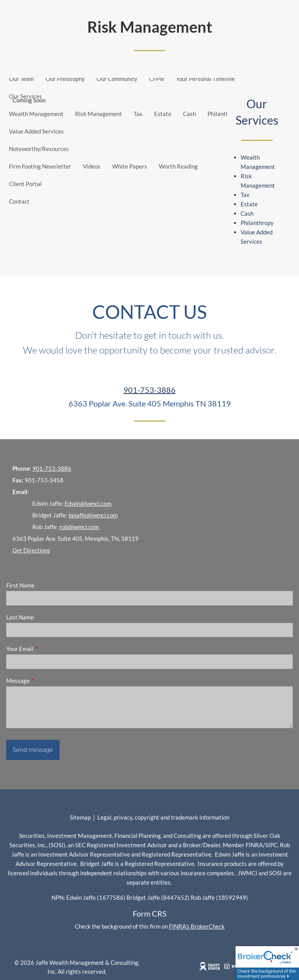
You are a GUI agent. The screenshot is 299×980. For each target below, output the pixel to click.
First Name (20, 585)
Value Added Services (36, 131)
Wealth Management (36, 114)
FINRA (254, 845)
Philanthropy (224, 114)
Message (45, 681)
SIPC (271, 845)
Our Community (117, 79)
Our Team (21, 79)
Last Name (20, 617)
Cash (189, 114)
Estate (163, 114)
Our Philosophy (65, 79)
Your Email (47, 649)
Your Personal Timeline (205, 79)
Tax (138, 114)
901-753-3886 (149, 390)
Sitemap (80, 817)
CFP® (157, 79)
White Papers (130, 166)
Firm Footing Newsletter (40, 166)
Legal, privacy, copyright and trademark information (163, 817)
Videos (92, 166)
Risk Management (98, 114)
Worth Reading (178, 166)
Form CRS (150, 913)
